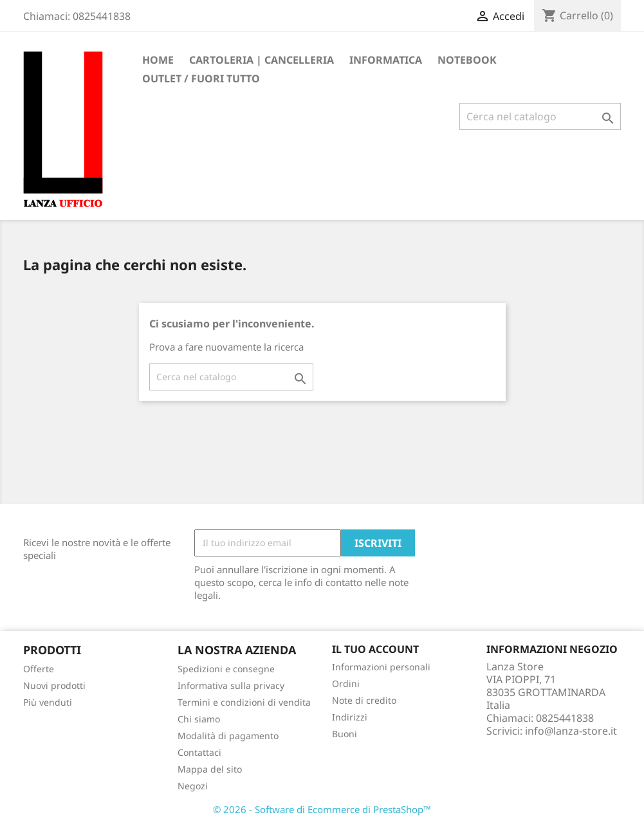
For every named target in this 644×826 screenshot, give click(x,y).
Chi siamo (199, 719)
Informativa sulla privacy (231, 685)
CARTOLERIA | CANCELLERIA (262, 60)
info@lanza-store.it (571, 731)
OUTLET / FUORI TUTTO (201, 78)
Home (158, 60)
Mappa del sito (210, 769)
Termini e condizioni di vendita (244, 702)
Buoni (345, 734)
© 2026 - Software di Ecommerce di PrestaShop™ (322, 809)
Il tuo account (375, 649)
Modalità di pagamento (228, 736)
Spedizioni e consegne (226, 669)
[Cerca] (540, 116)
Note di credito (364, 700)
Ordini (346, 684)
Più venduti (48, 702)
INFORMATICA (386, 60)
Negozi (193, 786)
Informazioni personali (381, 667)
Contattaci (199, 752)
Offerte (39, 669)
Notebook (467, 60)
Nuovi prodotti (54, 685)
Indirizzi (350, 717)
